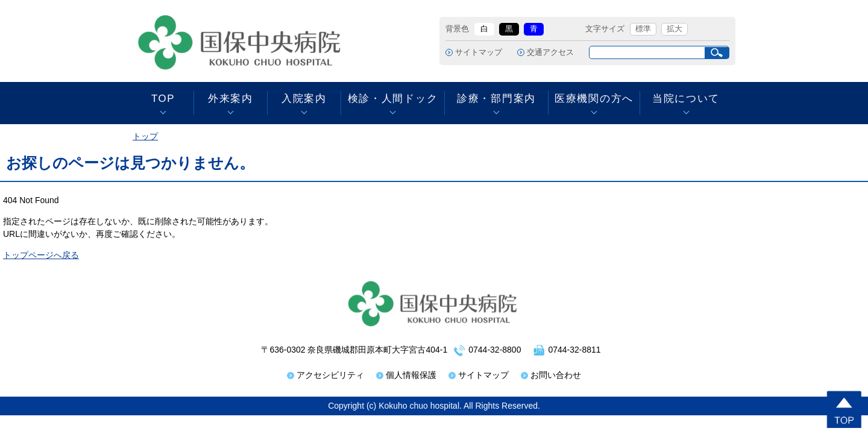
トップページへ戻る (41, 255)
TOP (163, 99)
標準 (643, 29)
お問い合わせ (556, 375)
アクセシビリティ (330, 375)
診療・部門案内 (496, 99)
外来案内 (231, 99)
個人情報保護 (411, 375)
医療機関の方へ (594, 99)
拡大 (675, 29)
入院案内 (304, 99)
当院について (686, 99)
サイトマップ (479, 52)
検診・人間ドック (393, 99)
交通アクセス (550, 52)
